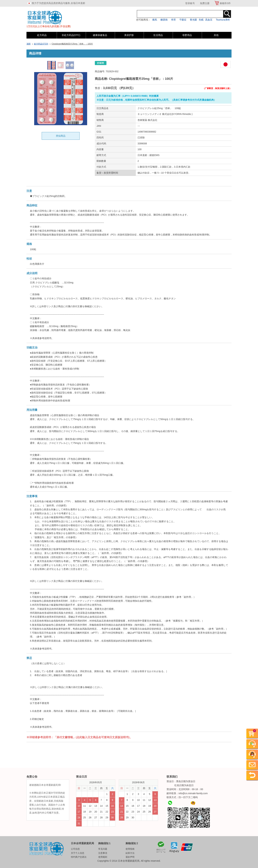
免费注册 (205, 3)
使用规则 (103, 857)
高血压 (209, 20)
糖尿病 (164, 20)
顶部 (29, 44)
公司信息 (75, 849)
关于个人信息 (78, 853)
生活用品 (158, 35)
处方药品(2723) (41, 44)
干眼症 (183, 20)
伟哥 (173, 20)
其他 (216, 35)
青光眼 (193, 20)
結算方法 (130, 853)
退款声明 (130, 857)
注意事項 (103, 853)
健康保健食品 (100, 35)
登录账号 (190, 3)
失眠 (201, 20)
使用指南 (130, 849)
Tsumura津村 (223, 20)
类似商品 (61, 136)
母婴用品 (187, 35)
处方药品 (42, 35)
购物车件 (225, 3)
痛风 (155, 20)
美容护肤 (129, 35)
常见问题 (103, 849)
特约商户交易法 (79, 857)
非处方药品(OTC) (71, 35)
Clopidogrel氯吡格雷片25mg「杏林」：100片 (72, 44)
